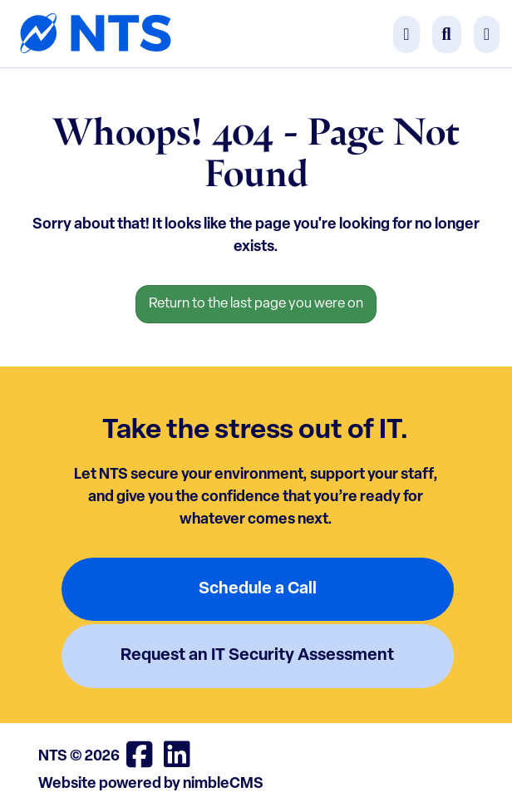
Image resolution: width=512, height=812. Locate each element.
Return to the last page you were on (256, 304)
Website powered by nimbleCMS (151, 784)
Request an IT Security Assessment (257, 656)
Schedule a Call (258, 589)
